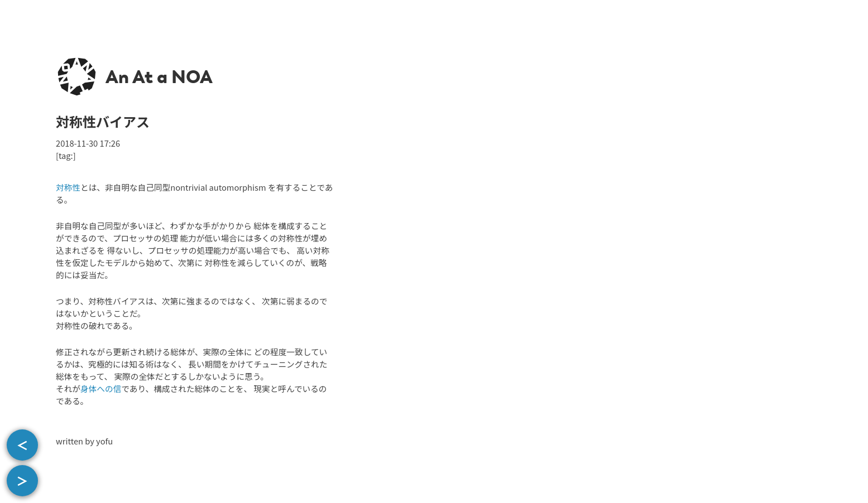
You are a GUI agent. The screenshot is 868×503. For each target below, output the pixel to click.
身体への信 (101, 388)
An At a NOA (159, 77)
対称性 (68, 187)
